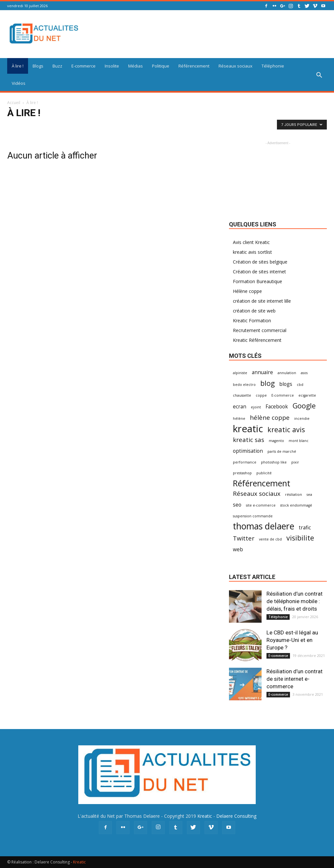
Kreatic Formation (252, 320)
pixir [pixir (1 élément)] (295, 462)
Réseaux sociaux (235, 66)
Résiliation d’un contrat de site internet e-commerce (295, 679)
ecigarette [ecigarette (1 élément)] (307, 395)
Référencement (194, 66)
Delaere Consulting (236, 816)
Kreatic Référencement (257, 340)
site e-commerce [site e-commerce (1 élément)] (261, 505)
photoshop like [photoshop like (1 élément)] (274, 462)
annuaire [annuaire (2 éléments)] (262, 372)
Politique (161, 66)
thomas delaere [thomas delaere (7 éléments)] (264, 526)
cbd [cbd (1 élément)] (300, 385)
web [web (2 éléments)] (238, 549)
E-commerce (83, 66)
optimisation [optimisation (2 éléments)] (248, 451)
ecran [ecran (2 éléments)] (240, 407)
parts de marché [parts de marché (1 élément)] (282, 451)
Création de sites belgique (260, 262)
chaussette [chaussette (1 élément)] (242, 395)
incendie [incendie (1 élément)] (302, 419)
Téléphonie (273, 66)
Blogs (38, 66)
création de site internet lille (262, 301)
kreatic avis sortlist (252, 252)
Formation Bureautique (258, 281)
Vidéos (19, 83)
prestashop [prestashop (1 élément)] (242, 473)
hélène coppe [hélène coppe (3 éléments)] (270, 417)
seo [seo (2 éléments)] (237, 505)
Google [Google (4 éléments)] (304, 406)
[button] (319, 75)
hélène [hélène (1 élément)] (239, 419)
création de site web (254, 311)
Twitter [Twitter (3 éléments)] (244, 538)
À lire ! (18, 66)
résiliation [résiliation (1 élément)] (294, 495)
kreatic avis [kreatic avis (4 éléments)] (286, 429)
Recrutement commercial (260, 330)
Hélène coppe (247, 291)
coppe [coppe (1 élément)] (261, 395)
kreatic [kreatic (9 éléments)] (248, 429)
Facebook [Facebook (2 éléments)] (277, 407)
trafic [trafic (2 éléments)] (305, 528)
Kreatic (205, 816)
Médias (136, 66)
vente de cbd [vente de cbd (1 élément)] (270, 539)
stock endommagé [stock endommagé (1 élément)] (296, 505)
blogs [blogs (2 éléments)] (286, 384)
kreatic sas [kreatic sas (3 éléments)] (249, 440)
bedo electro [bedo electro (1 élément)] (244, 385)
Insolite (112, 66)
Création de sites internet (259, 272)
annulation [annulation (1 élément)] (287, 373)
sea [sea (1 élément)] (309, 495)
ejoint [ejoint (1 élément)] (256, 407)
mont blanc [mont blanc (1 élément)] (299, 441)
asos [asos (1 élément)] (304, 373)
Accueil (14, 103)
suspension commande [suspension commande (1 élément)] (253, 516)
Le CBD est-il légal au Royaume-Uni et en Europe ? (292, 640)
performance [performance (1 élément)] (245, 462)
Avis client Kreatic (251, 242)
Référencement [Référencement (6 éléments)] (262, 483)
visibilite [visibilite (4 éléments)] (300, 538)
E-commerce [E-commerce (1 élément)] (283, 395)
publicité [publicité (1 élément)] (264, 473)
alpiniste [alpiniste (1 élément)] (240, 373)
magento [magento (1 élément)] (276, 441)
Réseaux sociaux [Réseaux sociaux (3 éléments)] (257, 493)
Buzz (57, 66)
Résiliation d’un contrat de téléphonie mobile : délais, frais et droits (295, 601)
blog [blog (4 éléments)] (267, 383)
